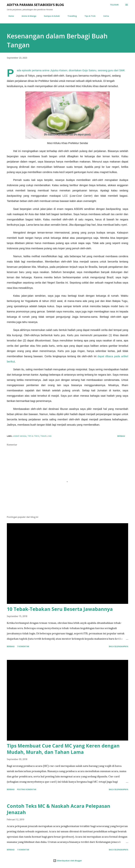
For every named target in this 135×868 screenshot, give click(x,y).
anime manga (20, 436)
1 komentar (23, 850)
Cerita (104, 16)
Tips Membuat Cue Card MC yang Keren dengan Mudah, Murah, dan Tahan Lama (63, 749)
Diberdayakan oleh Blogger (67, 861)
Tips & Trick (88, 16)
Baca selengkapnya (119, 646)
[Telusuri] (114, 5)
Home (10, 16)
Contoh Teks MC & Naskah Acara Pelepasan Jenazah (59, 809)
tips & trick (33, 436)
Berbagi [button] (121, 436)
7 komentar (23, 646)
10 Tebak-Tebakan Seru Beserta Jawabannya (60, 609)
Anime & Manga (27, 16)
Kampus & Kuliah (50, 16)
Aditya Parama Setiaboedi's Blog (35, 5)
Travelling (71, 16)
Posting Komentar (27, 789)
